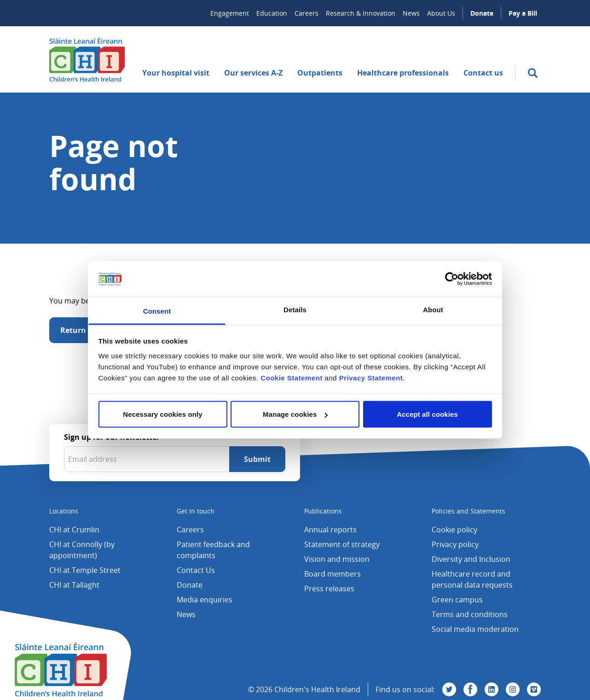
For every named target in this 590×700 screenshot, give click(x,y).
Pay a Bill (523, 13)
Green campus (457, 600)
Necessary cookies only (162, 414)
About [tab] (433, 309)
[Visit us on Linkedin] (492, 689)
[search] (533, 73)
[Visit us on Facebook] (470, 689)
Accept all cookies (427, 414)
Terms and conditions (470, 614)
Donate (482, 13)
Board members (333, 574)
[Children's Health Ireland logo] (87, 59)
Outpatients (320, 73)
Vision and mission (337, 559)
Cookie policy (454, 530)
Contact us (483, 73)
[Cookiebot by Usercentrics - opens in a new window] (452, 279)
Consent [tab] (157, 311)
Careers (307, 13)
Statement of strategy (342, 544)
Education (272, 13)
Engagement (230, 13)
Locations (64, 511)
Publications (323, 511)
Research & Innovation (361, 13)
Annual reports (330, 530)
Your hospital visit (176, 73)
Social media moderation (475, 629)
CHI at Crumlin (74, 530)
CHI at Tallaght (74, 585)
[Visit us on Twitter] (449, 689)
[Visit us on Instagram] (513, 689)
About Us (441, 13)
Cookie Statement (292, 377)
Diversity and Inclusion (471, 559)
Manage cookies (295, 414)
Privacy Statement (371, 377)
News (411, 13)
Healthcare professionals (403, 73)
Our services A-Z (253, 73)
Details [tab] (295, 309)
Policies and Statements (469, 511)
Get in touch (196, 511)
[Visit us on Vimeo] (534, 689)
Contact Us (196, 570)
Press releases (329, 589)
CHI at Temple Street (85, 570)
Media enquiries (205, 600)
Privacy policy (455, 544)
